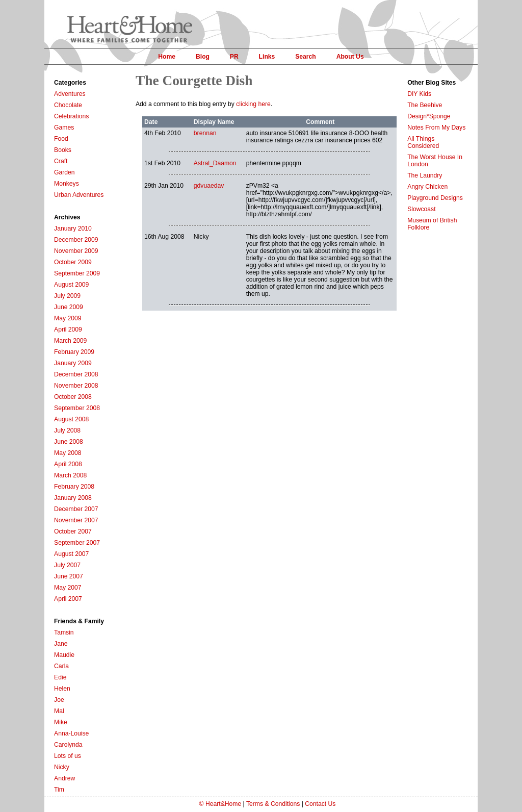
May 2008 (68, 453)
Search (306, 57)
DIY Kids (419, 94)
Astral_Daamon (215, 163)
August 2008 (71, 419)
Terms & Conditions (273, 804)
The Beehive (425, 105)
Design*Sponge (429, 116)
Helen (62, 689)
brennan (205, 133)
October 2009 (73, 262)
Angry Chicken (427, 187)
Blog (203, 57)
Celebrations (71, 116)
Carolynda (68, 745)
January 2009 (73, 363)
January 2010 (73, 229)
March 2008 (70, 475)
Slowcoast (421, 209)
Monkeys (67, 184)
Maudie (64, 655)
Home (167, 57)
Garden (64, 172)
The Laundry (425, 175)
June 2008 (69, 442)
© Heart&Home (220, 804)
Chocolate (68, 105)
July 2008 (67, 430)
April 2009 (68, 329)
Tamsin (64, 632)
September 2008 (77, 408)
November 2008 (76, 386)
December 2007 (76, 509)
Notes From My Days (436, 128)
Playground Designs (435, 198)
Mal (59, 711)
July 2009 (67, 296)
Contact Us (320, 804)
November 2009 (76, 251)
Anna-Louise (71, 733)
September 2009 (77, 273)
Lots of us (68, 756)
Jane (61, 644)
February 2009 (74, 352)
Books (63, 150)
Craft (61, 161)
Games (64, 128)
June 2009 (69, 307)
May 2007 (68, 588)
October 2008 (73, 397)
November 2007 (76, 520)
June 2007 (69, 576)
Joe (59, 700)
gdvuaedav (209, 186)
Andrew (64, 778)
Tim (59, 790)
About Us (350, 57)
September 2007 (77, 543)
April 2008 (68, 464)
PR (234, 57)
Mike (61, 722)
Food (61, 139)
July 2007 (67, 565)
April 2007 (68, 599)
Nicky (62, 767)
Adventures (70, 94)
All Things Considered (423, 142)
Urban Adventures (79, 195)
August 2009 (71, 285)
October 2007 (73, 531)
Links (267, 57)
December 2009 (76, 240)
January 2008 (73, 498)
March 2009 (70, 341)
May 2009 (68, 318)
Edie (60, 677)
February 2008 (74, 487)
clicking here (253, 104)
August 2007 (71, 554)
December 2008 (76, 374)
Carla (61, 666)
